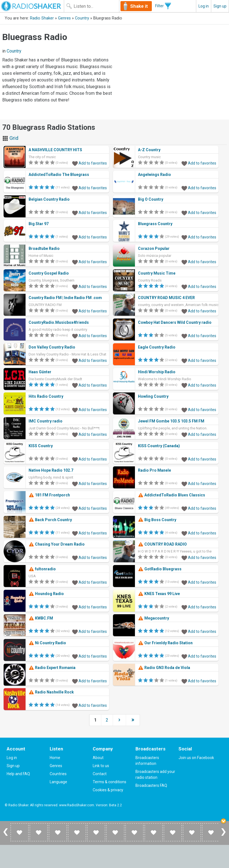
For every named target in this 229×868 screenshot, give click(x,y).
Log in (204, 6)
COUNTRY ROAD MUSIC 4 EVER (166, 298)
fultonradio (42, 569)
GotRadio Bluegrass (160, 569)
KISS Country (41, 446)
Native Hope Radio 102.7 (51, 470)
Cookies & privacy (108, 790)
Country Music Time (157, 273)
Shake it (139, 6)
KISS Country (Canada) (159, 446)
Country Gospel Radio (49, 273)
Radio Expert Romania (52, 668)
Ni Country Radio (47, 643)
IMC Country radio (46, 421)
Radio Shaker (42, 18)
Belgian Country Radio (49, 199)
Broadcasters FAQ (151, 785)
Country (82, 18)
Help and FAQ (18, 774)
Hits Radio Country (46, 396)
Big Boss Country (157, 520)
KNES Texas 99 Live (159, 594)
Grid (10, 138)
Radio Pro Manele (154, 470)
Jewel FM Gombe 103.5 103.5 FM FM (171, 421)
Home (55, 758)
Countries (58, 774)
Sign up (220, 6)
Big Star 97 (39, 224)
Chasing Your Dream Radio (57, 544)
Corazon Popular (154, 248)
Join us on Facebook (196, 758)
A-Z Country (149, 150)
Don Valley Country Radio (52, 347)
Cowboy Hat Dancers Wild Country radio (175, 322)
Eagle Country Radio (157, 347)
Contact (100, 774)
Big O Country (151, 199)
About (98, 758)
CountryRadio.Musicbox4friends (59, 322)
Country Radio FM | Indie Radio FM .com (65, 298)
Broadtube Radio (44, 248)
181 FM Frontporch (49, 495)
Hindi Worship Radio (157, 372)
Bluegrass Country (155, 224)
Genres (64, 18)
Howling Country (153, 396)
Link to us (101, 766)
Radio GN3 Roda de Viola (164, 668)
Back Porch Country (50, 520)
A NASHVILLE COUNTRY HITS (55, 150)
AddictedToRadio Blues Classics (172, 495)
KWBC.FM (41, 618)
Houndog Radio (46, 594)
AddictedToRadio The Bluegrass (59, 175)
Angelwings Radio (154, 175)
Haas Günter (40, 372)
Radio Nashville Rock (51, 692)
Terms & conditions (110, 782)
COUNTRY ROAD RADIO (162, 544)
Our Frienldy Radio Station (165, 643)
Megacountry (153, 618)
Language (58, 782)
